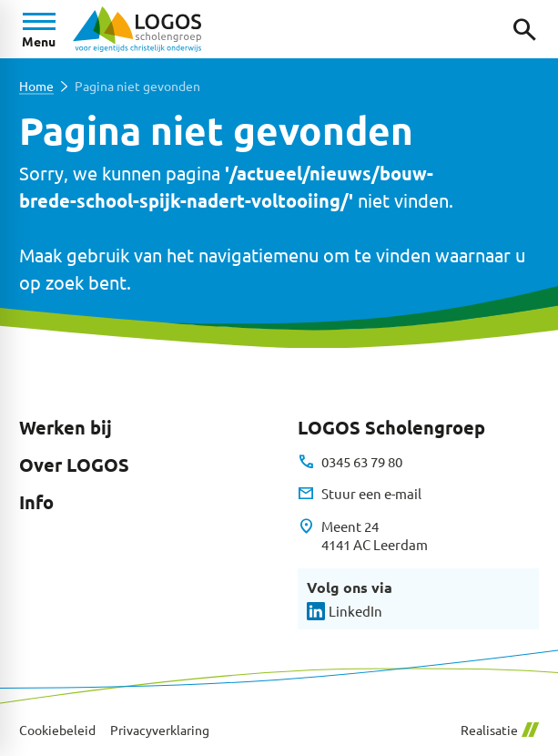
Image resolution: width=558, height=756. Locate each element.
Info (36, 502)
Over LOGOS (74, 465)
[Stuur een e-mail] (360, 494)
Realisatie (500, 730)
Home (36, 86)
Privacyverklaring (160, 730)
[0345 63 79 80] (350, 462)
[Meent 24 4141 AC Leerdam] (363, 536)
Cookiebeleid (57, 730)
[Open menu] (39, 29)
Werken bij (66, 427)
